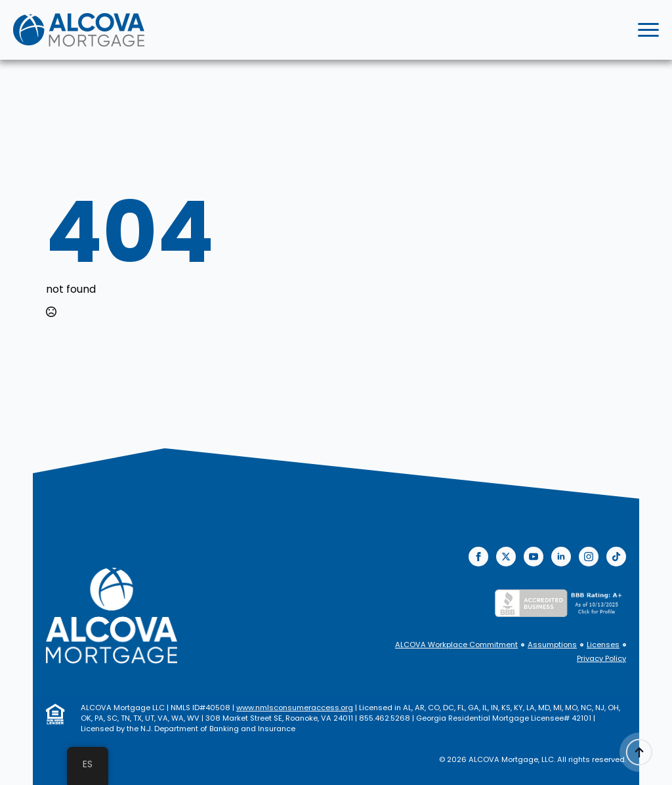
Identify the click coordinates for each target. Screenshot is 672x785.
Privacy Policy (601, 659)
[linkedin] (561, 557)
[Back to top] (639, 752)
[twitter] (506, 557)
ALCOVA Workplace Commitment (456, 645)
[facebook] (478, 557)
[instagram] (589, 557)
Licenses (603, 645)
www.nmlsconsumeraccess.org (295, 708)
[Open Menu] (648, 30)
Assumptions (552, 645)
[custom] (616, 557)
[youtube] (534, 557)
